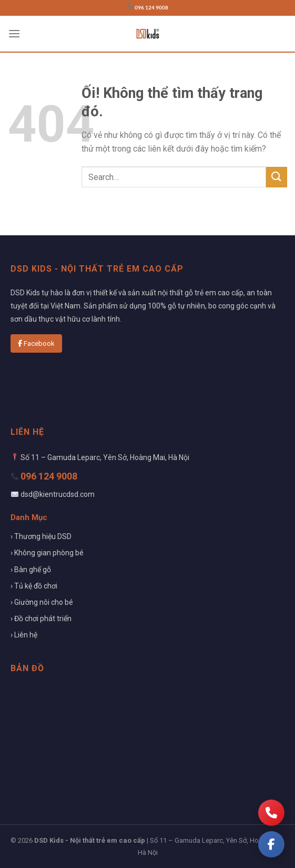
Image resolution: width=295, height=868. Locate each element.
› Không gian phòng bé (47, 553)
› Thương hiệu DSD (41, 536)
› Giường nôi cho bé (42, 602)
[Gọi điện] (271, 813)
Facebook (36, 343)
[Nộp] (277, 177)
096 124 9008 (151, 8)
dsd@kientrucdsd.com (58, 494)
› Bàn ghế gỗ (31, 570)
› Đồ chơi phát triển (41, 618)
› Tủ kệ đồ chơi (34, 586)
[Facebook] (271, 844)
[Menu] (14, 33)
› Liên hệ (24, 635)
